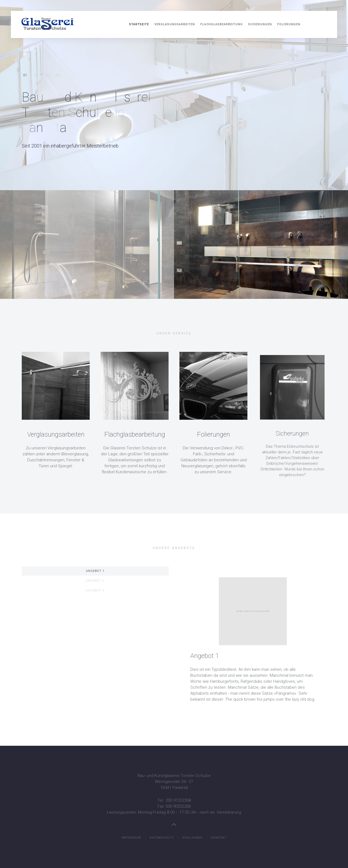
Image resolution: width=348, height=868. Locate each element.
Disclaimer (192, 838)
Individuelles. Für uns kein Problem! (36, 76)
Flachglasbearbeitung (222, 24)
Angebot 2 (95, 581)
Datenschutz (162, 838)
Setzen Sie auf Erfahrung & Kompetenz (47, 75)
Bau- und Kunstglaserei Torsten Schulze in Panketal (25, 75)
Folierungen (289, 24)
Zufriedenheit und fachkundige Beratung (58, 75)
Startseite (139, 24)
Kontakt (219, 838)
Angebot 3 (95, 590)
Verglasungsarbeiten (175, 24)
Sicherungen (260, 24)
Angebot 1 (95, 571)
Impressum (131, 838)
